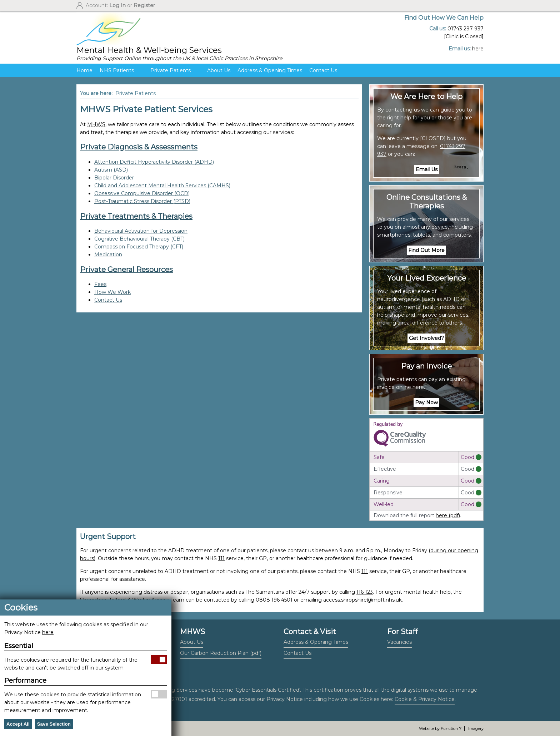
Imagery (476, 728)
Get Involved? (426, 338)
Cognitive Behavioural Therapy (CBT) (139, 239)
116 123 (365, 592)
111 (221, 558)
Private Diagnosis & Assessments (139, 147)
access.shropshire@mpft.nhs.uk (362, 600)
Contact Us (323, 70)
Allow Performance (159, 694)
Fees (100, 284)
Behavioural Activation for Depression (141, 231)
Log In (117, 5)
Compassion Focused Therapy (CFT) (139, 247)
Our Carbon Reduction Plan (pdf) (221, 653)
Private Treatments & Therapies (136, 216)
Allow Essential (159, 660)
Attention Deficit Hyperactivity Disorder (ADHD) (154, 162)
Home (84, 70)
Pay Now (426, 402)
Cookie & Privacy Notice (425, 699)
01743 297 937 (466, 29)
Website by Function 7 (440, 728)
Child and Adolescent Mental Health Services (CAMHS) (162, 186)
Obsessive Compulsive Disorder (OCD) (142, 193)
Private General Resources (126, 270)
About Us (219, 70)
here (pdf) (448, 515)
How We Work (112, 292)
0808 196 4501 (274, 600)
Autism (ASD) (111, 170)
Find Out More (426, 250)
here (478, 49)
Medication (108, 255)
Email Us (427, 169)
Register (144, 5)
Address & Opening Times (270, 70)
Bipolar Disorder (114, 178)
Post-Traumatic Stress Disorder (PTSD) (142, 201)
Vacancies (399, 642)
